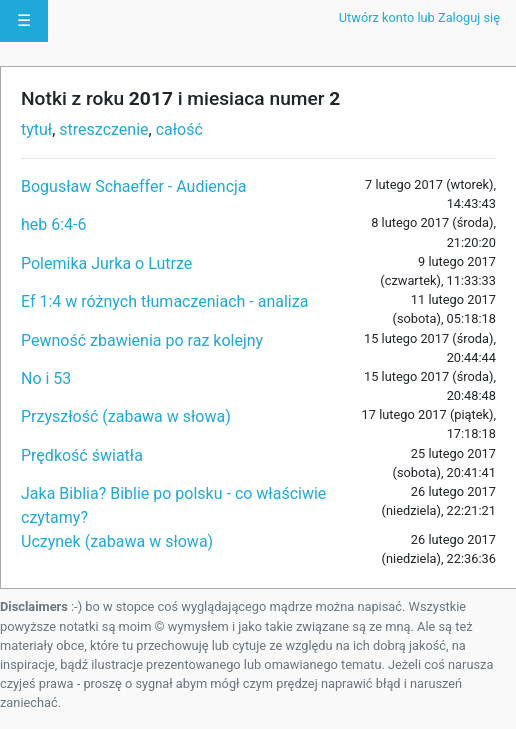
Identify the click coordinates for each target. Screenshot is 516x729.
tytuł (36, 129)
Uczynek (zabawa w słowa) (117, 541)
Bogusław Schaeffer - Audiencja (134, 186)
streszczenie (103, 129)
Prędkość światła (82, 455)
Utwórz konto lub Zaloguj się (419, 17)
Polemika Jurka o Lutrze (106, 263)
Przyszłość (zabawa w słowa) (126, 416)
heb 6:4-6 (54, 224)
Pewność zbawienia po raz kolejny (142, 340)
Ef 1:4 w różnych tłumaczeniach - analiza (164, 301)
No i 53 (46, 378)
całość (179, 129)
